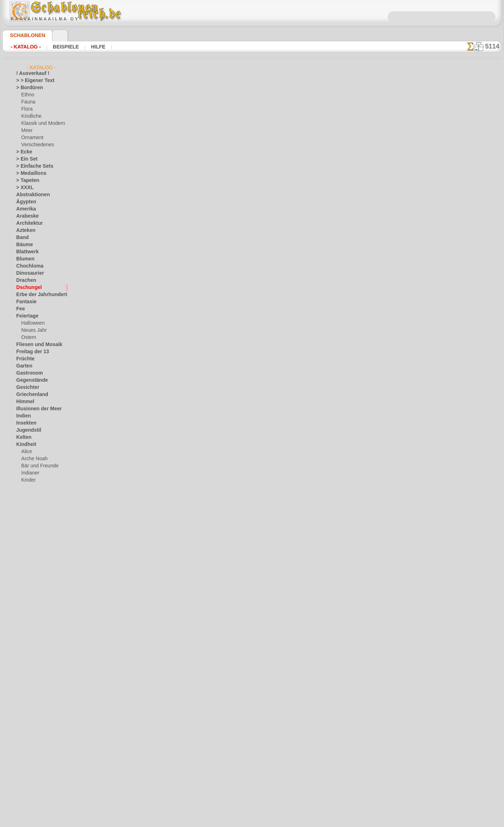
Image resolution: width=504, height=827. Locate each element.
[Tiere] (28, 794)
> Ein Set (25, 159)
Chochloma (27, 266)
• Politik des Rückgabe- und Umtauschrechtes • (252, 434)
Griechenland (29, 395)
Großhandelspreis (156, 249)
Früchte (24, 359)
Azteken (24, 230)
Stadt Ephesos (31, 666)
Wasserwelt (28, 701)
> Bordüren (27, 88)
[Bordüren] (32, 751)
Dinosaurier (28, 273)
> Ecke (22, 152)
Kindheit (25, 445)
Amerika (24, 209)
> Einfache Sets (31, 166)
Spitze (22, 659)
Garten (23, 366)
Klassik (23, 552)
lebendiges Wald (37, 487)
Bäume (23, 245)
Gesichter (26, 387)
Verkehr (24, 687)
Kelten (23, 437)
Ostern (28, 338)
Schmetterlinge (31, 637)
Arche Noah (33, 459)
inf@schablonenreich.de (252, 398)
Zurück (252, 272)
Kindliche (30, 116)
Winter (23, 723)
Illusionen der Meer (35, 409)
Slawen (23, 651)
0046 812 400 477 (268, 355)
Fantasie (25, 302)
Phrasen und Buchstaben (41, 616)
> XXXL (23, 188)
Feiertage (26, 316)
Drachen (25, 280)
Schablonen (24, 35)
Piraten (29, 523)
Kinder (28, 480)
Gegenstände (29, 380)
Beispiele (59, 47)
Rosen (22, 630)
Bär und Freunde (38, 466)
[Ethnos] (30, 766)
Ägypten (24, 202)
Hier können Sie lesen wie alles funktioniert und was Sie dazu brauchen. (465, 319)
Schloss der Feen (38, 530)
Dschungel (27, 288)
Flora (27, 109)
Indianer (30, 473)
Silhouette (26, 644)
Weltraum (26, 709)
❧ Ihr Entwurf (30, 801)
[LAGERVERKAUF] (35, 737)
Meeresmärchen (37, 502)
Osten (22, 609)
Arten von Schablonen (133, 234)
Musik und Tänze (33, 587)
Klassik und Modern (41, 123)
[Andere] (30, 744)
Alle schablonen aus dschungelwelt (251, 288)
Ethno (27, 95)
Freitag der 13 (30, 352)
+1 (274, 272)
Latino (23, 566)
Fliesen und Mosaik (35, 345)
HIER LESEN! (185, 234)
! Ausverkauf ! (30, 73)
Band (22, 238)
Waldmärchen (35, 544)
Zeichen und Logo (34, 730)
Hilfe (87, 47)
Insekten (25, 423)
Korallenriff (27, 559)
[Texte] (28, 787)
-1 (230, 272)
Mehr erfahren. (310, 821)
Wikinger (25, 716)
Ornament (31, 138)
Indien (22, 416)
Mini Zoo (30, 509)
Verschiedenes (35, 145)
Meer (27, 131)
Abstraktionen (30, 195)
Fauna (28, 102)
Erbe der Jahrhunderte (38, 295)
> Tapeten (26, 181)
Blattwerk (26, 252)
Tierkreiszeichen (32, 680)
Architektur (28, 223)
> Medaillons (29, 173)
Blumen (24, 259)
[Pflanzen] (32, 780)
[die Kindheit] (35, 758)
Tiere (21, 673)
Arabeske (26, 216)
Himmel (24, 402)
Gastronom (28, 373)
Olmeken (25, 594)
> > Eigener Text (31, 81)
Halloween (32, 323)
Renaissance (29, 623)
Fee (20, 309)
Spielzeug (30, 537)
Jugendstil (26, 430)
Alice (26, 452)
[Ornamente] (34, 773)
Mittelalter (27, 580)
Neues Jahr (32, 330)
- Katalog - (24, 47)
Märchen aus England (43, 494)
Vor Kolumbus (30, 694)
